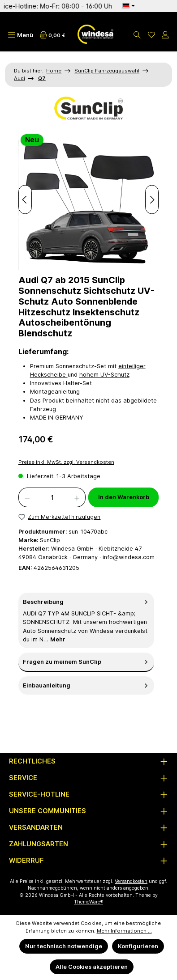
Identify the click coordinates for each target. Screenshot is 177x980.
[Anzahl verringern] (27, 497)
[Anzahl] (52, 497)
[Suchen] (137, 35)
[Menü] (20, 35)
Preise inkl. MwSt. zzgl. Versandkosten (66, 462)
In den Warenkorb (124, 497)
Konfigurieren (138, 946)
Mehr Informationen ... (124, 931)
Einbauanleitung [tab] (86, 685)
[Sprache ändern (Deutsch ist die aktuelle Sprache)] (129, 6)
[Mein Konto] (165, 35)
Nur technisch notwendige (64, 946)
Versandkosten (131, 881)
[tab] (86, 620)
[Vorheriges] (25, 200)
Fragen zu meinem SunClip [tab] (86, 662)
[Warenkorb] (53, 35)
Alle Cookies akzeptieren (92, 967)
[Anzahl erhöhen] (77, 497)
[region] (88, 200)
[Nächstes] (152, 200)
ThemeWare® (88, 902)
